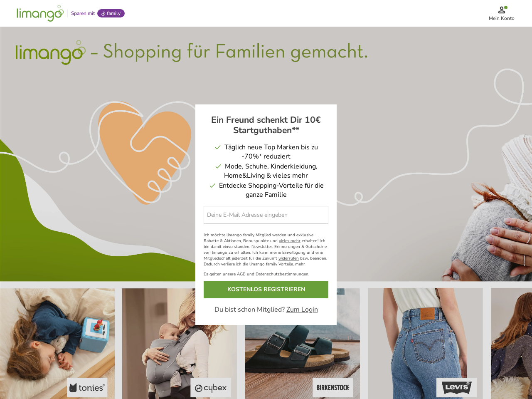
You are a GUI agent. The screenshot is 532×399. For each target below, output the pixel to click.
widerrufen (289, 258)
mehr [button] (300, 264)
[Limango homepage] (40, 13)
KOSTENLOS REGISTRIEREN (266, 289)
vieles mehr (290, 241)
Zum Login (302, 310)
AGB (241, 274)
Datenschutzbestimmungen (282, 274)
